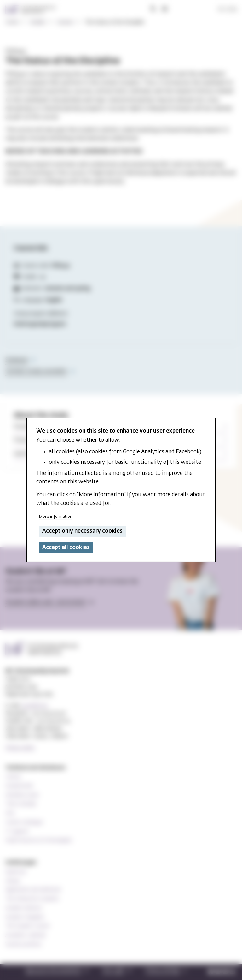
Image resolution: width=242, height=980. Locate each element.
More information (56, 517)
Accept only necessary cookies (82, 531)
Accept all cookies (66, 548)
